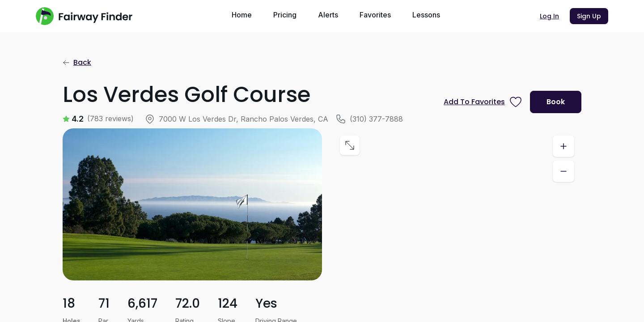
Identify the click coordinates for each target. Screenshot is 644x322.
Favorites (375, 15)
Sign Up (589, 16)
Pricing (285, 15)
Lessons (426, 15)
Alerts (328, 15)
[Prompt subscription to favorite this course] (483, 102)
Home (242, 15)
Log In (549, 16)
